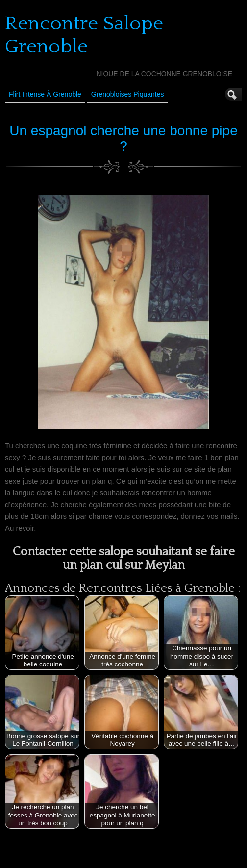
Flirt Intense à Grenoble (45, 94)
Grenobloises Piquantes (128, 94)
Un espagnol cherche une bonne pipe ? (123, 138)
